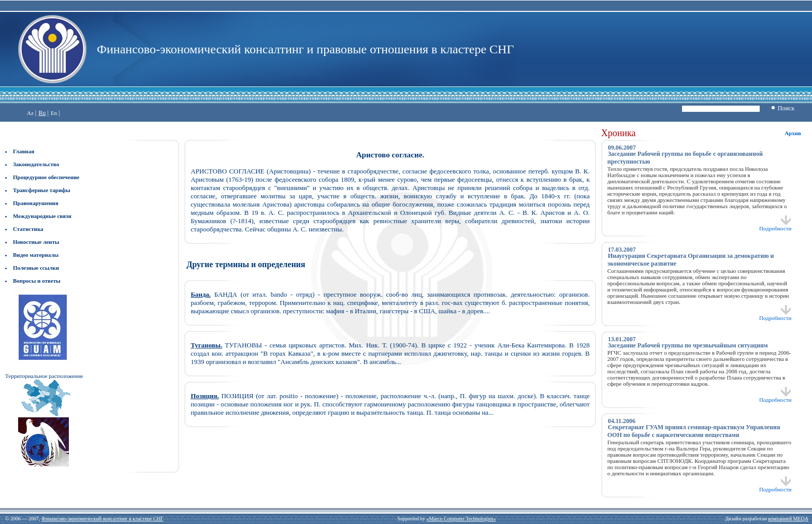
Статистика (28, 229)
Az (30, 113)
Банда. (201, 294)
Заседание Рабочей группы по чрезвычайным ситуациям (688, 345)
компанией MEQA (788, 519)
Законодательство (36, 164)
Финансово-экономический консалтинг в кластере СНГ (102, 519)
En (54, 113)
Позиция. (205, 396)
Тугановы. (206, 345)
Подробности (775, 226)
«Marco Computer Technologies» (461, 519)
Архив (793, 133)
